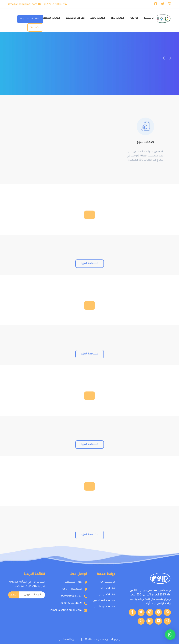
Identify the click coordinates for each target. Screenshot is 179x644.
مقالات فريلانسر (105, 607)
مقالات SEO (108, 588)
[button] (170, 635)
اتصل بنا (35, 27)
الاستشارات (108, 582)
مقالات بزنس (107, 594)
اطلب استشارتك (30, 19)
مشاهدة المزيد (90, 276)
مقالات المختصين (104, 601)
